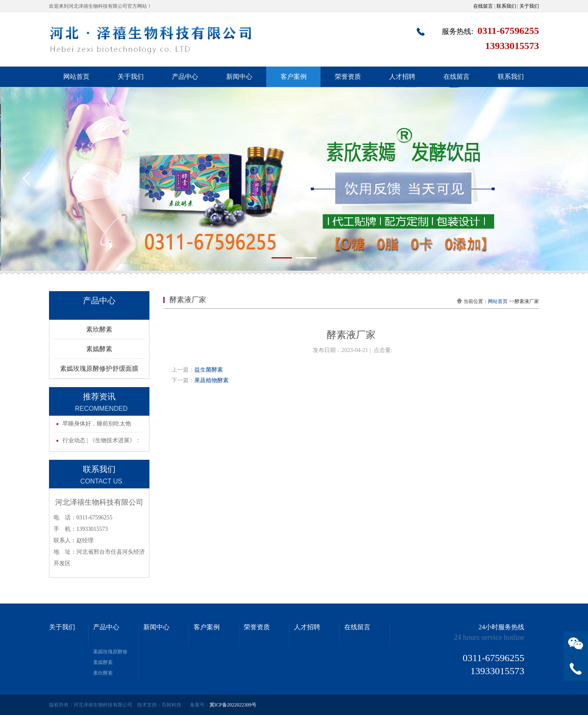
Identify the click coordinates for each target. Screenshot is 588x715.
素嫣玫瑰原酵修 (110, 652)
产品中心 (185, 77)
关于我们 (529, 6)
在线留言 (483, 6)
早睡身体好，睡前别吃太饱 (97, 424)
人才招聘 (402, 77)
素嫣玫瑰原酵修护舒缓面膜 (99, 369)
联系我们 (506, 6)
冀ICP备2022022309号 (233, 705)
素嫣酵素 (99, 349)
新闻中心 (239, 77)
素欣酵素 (99, 329)
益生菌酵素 (209, 370)
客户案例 (294, 77)
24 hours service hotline (489, 637)
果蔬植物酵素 (212, 380)
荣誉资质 (348, 77)
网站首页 (76, 77)
